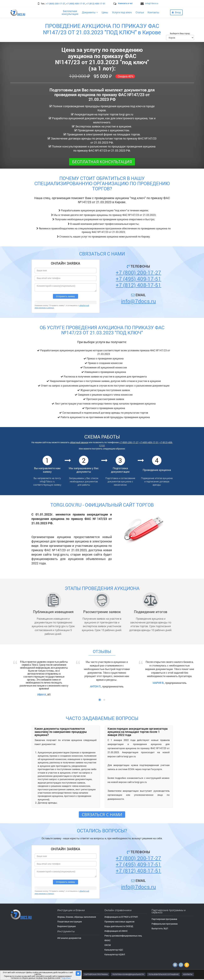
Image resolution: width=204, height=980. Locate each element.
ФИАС (107, 940)
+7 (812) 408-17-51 (96, 4)
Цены (105, 12)
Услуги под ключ (122, 12)
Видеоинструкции (67, 926)
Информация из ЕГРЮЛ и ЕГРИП (121, 917)
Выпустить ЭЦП (160, 928)
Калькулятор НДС (114, 950)
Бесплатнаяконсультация (70, 12)
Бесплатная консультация (102, 162)
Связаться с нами (102, 815)
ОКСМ (108, 945)
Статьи (140, 12)
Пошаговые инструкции (70, 922)
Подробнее (66, 978)
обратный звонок (79, 442)
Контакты (153, 12)
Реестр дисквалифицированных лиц (123, 936)
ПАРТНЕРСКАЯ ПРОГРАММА (96, 974)
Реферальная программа (165, 924)
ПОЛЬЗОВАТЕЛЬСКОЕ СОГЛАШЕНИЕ (164, 974)
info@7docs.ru (152, 3)
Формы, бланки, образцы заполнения (77, 917)
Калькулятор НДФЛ (115, 954)
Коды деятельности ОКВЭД (119, 926)
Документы (90, 12)
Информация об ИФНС (116, 931)
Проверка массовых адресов (119, 922)
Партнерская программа (164, 919)
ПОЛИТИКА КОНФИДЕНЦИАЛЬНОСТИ (128, 974)
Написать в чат (125, 3)
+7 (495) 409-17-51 (76, 4)
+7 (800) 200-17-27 (56, 4)
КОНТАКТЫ (188, 974)
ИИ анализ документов (69, 938)
